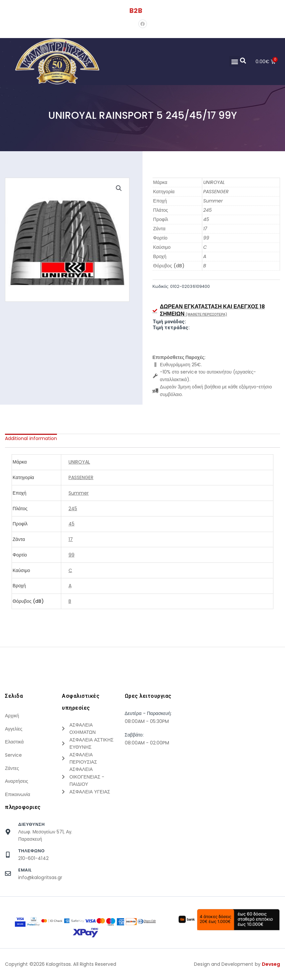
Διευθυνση (31, 830)
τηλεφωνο (31, 856)
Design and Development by (237, 970)
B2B (136, 11)
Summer (213, 201)
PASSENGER (216, 192)
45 (206, 219)
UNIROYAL (214, 182)
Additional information (31, 438)
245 (208, 210)
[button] (234, 61)
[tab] (31, 438)
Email (25, 875)
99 (206, 238)
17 (205, 229)
